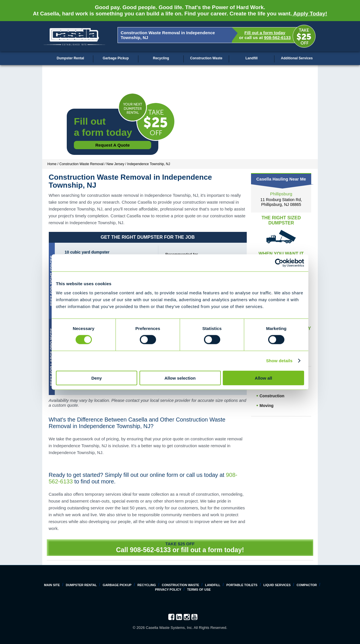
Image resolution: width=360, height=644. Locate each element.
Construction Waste (206, 58)
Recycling (161, 58)
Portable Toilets (242, 585)
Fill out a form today (265, 33)
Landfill (251, 58)
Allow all (263, 378)
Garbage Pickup (116, 58)
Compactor (307, 585)
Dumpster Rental (70, 58)
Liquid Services (277, 585)
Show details (279, 361)
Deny (97, 378)
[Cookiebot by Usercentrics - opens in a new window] (279, 263)
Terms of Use (199, 590)
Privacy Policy (168, 590)
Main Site (52, 585)
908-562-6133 (277, 38)
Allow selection (180, 378)
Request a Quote (113, 145)
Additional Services (297, 58)
